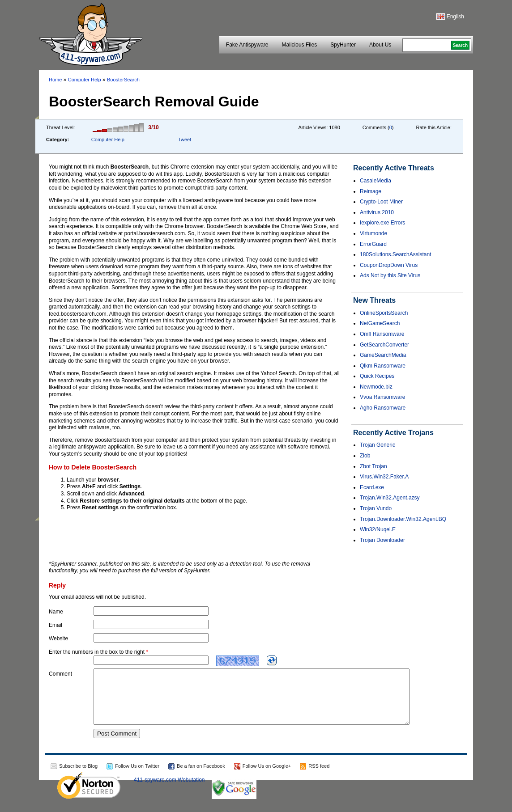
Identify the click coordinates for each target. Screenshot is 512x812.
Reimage (371, 191)
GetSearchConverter (384, 345)
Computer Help (85, 80)
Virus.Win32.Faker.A (384, 477)
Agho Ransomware (383, 408)
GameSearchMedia (383, 355)
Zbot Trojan (373, 466)
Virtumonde (373, 233)
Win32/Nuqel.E (378, 529)
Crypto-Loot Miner (381, 202)
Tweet (185, 140)
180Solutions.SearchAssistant (395, 254)
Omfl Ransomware (382, 334)
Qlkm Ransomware (383, 366)
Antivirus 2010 (377, 212)
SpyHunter (343, 45)
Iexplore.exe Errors (382, 223)
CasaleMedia (375, 181)
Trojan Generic (378, 445)
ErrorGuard (373, 244)
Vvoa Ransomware (382, 397)
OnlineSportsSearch (384, 313)
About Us (380, 45)
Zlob (365, 456)
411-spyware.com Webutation (169, 791)
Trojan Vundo (376, 508)
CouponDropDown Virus (389, 265)
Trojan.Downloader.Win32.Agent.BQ (403, 519)
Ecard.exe (372, 487)
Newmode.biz (376, 387)
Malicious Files (300, 45)
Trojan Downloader (382, 540)
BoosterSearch (123, 80)
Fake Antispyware (247, 45)
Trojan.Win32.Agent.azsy (390, 498)
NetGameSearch (380, 323)
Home (55, 80)
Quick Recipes (377, 376)
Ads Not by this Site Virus (390, 275)
